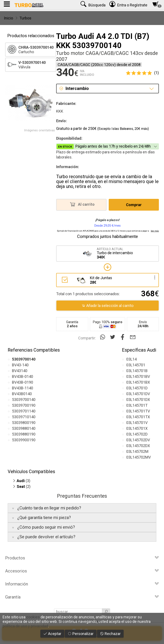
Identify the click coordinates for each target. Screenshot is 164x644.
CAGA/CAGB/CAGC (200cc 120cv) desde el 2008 (99, 65)
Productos (82, 558)
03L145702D (137, 434)
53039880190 (24, 434)
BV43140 (20, 371)
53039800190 (24, 423)
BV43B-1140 (23, 388)
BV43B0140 (22, 394)
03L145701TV (138, 411)
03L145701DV (138, 394)
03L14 (131, 359)
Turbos (25, 18)
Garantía (82, 597)
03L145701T (137, 405)
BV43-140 (20, 365)
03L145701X (137, 428)
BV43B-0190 (23, 382)
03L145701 (136, 365)
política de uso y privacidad (25, 626)
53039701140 (24, 411)
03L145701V (137, 423)
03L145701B (137, 371)
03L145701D (137, 388)
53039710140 (24, 417)
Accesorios (82, 571)
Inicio (8, 18)
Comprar (134, 205)
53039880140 (24, 428)
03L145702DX (138, 446)
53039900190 (24, 440)
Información (82, 584)
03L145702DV (138, 440)
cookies (33, 617)
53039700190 (24, 405)
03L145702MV (138, 457)
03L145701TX (138, 417)
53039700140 (24, 400)
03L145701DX (138, 400)
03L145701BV (138, 376)
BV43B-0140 (23, 376)
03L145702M (137, 451)
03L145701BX (138, 382)
